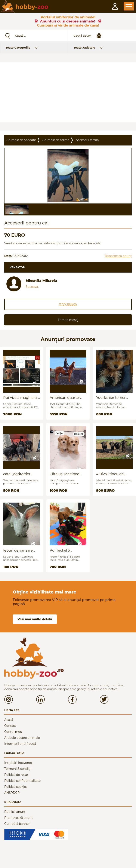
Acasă (9, 720)
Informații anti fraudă (20, 744)
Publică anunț (15, 812)
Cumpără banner (17, 824)
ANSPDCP (12, 793)
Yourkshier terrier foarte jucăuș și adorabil (111, 398)
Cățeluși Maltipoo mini (64, 474)
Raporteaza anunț (118, 256)
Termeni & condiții (18, 769)
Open (129, 6)
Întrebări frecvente (18, 763)
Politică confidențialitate (22, 781)
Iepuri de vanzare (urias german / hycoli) (18, 550)
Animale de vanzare (21, 140)
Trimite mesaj (68, 320)
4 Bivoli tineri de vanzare (110, 474)
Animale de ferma (56, 140)
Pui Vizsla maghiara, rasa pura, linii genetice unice (20, 398)
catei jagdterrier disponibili (17, 474)
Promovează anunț (18, 818)
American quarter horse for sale (65, 398)
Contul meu (13, 732)
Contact (10, 726)
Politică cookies (16, 787)
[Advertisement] (68, 92)
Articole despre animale (22, 738)
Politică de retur (16, 775)
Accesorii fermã (87, 140)
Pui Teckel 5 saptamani (60, 550)
